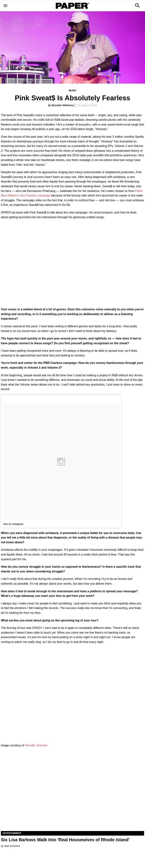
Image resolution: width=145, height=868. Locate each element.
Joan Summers (12, 846)
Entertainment (12, 833)
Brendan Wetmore (63, 105)
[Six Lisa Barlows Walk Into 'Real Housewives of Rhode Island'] (72, 795)
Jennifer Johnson (36, 745)
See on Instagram (13, 524)
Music (72, 90)
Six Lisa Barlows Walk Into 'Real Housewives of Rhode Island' (65, 840)
